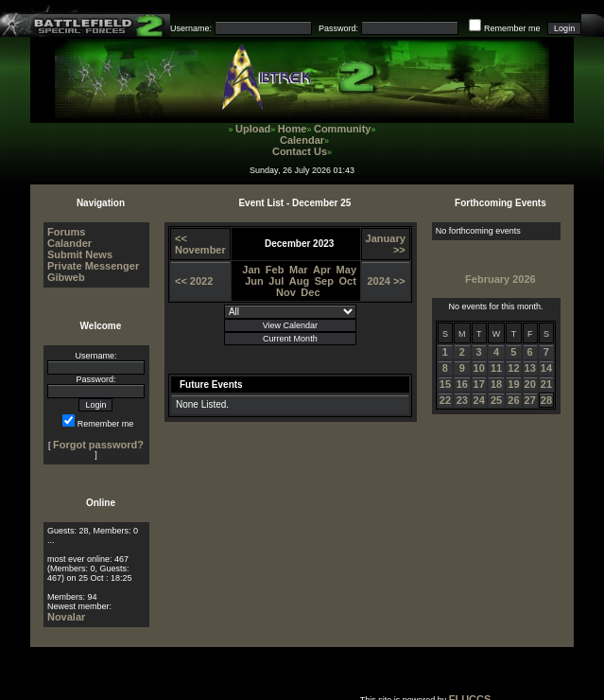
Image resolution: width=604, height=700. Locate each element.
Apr (322, 270)
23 (462, 400)
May (346, 270)
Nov (286, 292)
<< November (200, 244)
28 (546, 400)
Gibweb (66, 277)
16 (462, 384)
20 (530, 384)
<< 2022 (194, 281)
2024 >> (386, 281)
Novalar (66, 617)
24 (479, 400)
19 (513, 384)
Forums (66, 232)
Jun (254, 281)
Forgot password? (98, 445)
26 (513, 400)
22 (445, 400)
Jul (276, 281)
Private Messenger (93, 266)
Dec (310, 292)
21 (546, 384)
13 (530, 368)
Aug (299, 281)
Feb (275, 270)
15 (445, 384)
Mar (299, 270)
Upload (253, 129)
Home (293, 129)
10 (479, 368)
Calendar (302, 140)
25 (496, 400)
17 (479, 384)
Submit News (80, 254)
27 (530, 400)
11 (496, 368)
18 (496, 384)
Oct (348, 281)
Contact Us (300, 151)
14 (546, 368)
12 (513, 368)
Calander (69, 243)
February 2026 (500, 279)
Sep (324, 281)
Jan (251, 270)
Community (343, 129)
